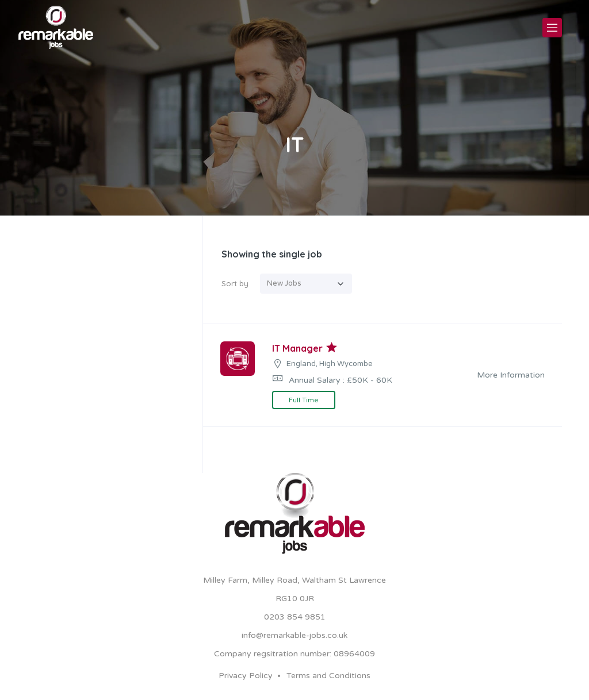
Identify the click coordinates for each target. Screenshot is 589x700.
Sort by (235, 283)
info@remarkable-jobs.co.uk (294, 635)
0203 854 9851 (295, 617)
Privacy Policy (246, 676)
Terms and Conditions (328, 676)
